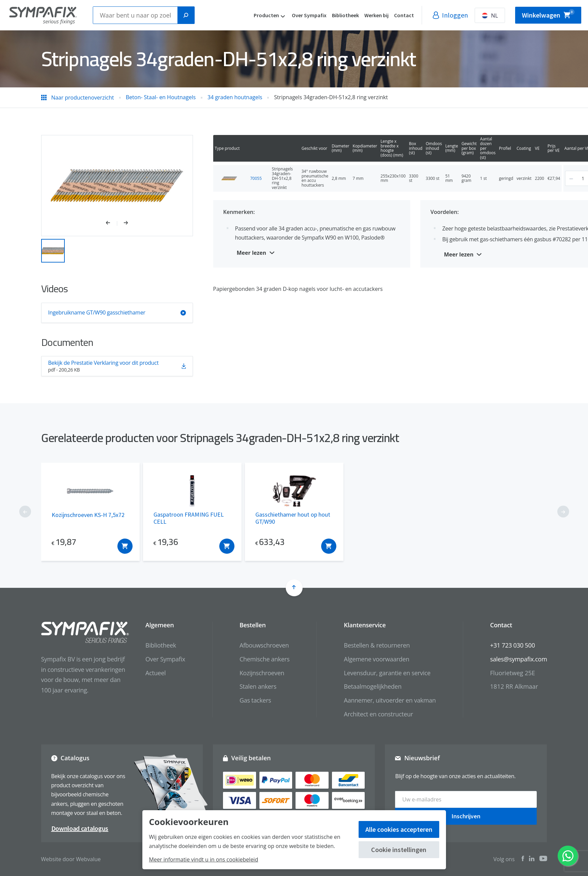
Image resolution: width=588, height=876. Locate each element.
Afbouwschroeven (264, 645)
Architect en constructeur (378, 714)
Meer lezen (252, 253)
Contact (404, 15)
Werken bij (376, 15)
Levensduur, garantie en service (387, 673)
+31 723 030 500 (513, 645)
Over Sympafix (309, 15)
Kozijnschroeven (262, 673)
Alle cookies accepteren (399, 829)
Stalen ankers (258, 686)
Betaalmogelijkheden (373, 686)
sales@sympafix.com (519, 659)
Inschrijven (466, 816)
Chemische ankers (264, 659)
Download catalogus (80, 828)
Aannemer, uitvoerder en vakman (390, 700)
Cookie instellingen (399, 850)
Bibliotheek (345, 15)
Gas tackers (255, 700)
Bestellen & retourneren (377, 645)
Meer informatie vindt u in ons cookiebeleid (204, 859)
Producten (266, 15)
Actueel (156, 673)
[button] (111, 223)
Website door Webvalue (71, 859)
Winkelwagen (548, 14)
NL (490, 16)
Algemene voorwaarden (376, 659)
